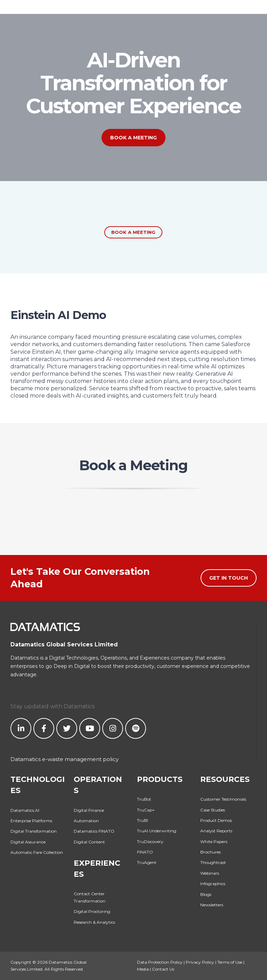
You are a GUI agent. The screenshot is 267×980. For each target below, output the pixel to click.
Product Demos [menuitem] (216, 820)
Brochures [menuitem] (211, 852)
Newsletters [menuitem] (212, 905)
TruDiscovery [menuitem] (150, 842)
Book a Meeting (133, 138)
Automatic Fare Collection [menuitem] (37, 852)
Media (143, 969)
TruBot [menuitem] (144, 799)
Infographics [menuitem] (213, 884)
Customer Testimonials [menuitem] (223, 799)
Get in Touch (229, 578)
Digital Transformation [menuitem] (34, 831)
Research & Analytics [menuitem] (94, 922)
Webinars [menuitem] (210, 873)
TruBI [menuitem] (143, 820)
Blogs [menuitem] (206, 894)
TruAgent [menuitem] (147, 862)
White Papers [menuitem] (214, 842)
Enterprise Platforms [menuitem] (31, 821)
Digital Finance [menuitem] (89, 810)
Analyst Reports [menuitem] (216, 831)
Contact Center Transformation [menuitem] (90, 897)
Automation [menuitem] (86, 821)
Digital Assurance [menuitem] (28, 842)
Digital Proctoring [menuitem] (92, 911)
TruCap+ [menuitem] (146, 810)
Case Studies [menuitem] (213, 810)
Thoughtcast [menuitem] (213, 862)
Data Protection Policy (160, 962)
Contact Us (163, 969)
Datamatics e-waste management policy (64, 759)
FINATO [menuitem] (145, 852)
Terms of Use (230, 962)
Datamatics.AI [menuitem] (25, 810)
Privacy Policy (200, 962)
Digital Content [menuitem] (89, 842)
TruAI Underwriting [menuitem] (157, 831)
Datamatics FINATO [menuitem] (94, 831)
